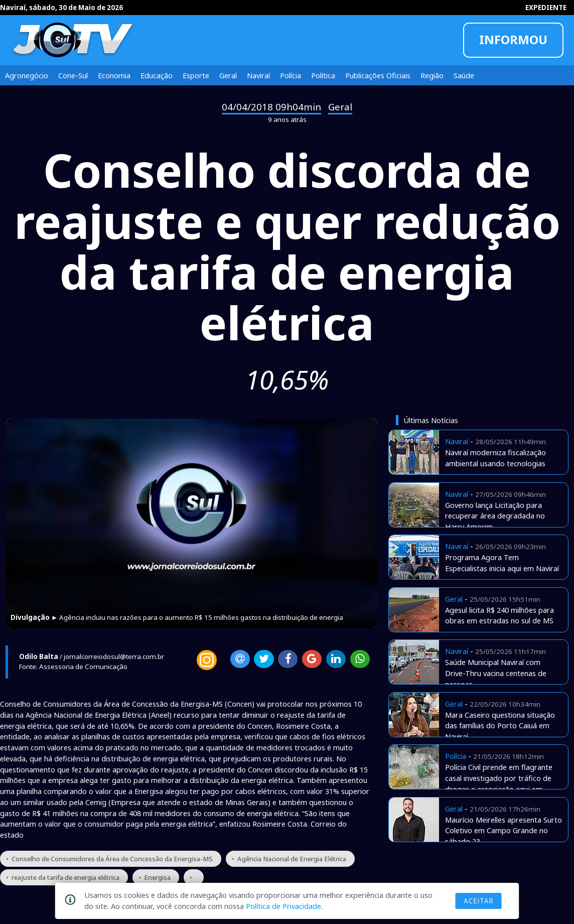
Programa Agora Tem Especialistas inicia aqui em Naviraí (502, 563)
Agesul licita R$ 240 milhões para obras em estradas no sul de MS (499, 615)
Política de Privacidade (283, 906)
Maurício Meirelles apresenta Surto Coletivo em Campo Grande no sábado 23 (504, 831)
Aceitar (479, 901)
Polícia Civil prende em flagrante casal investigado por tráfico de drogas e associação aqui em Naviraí (499, 783)
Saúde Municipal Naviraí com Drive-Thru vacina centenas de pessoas (496, 673)
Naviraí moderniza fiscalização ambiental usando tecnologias (495, 458)
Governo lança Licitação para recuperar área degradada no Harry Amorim (495, 516)
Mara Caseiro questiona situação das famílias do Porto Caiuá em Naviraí (500, 726)
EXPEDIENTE (546, 8)
